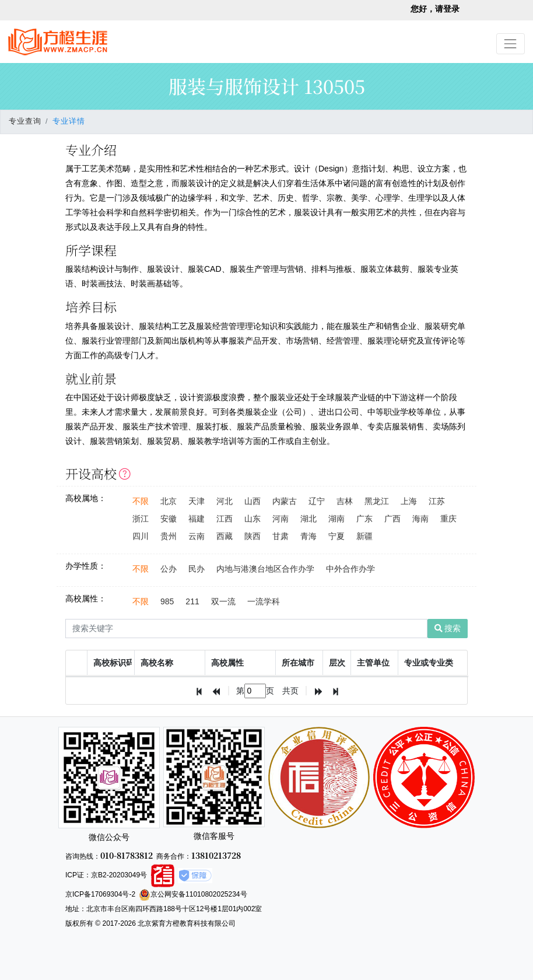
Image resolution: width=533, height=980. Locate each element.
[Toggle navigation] (511, 43)
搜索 (448, 628)
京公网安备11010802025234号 (193, 894)
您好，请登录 (435, 9)
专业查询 (25, 121)
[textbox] (255, 691)
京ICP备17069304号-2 (100, 894)
